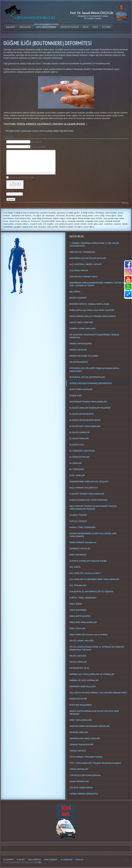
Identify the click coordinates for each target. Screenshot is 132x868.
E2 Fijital (38, 862)
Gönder (11, 199)
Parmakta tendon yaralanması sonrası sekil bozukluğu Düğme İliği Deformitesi (40, 131)
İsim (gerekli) (36, 142)
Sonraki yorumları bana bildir (22, 177)
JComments (125, 203)
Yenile (11, 191)
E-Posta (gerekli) (38, 147)
